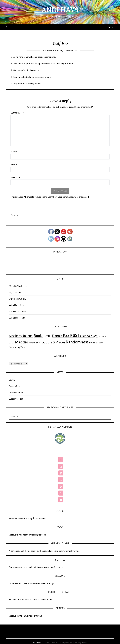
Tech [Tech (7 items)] (23, 347)
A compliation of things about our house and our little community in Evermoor (45, 551)
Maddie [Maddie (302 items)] (22, 342)
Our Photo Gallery (18, 299)
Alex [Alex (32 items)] (12, 336)
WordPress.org (16, 399)
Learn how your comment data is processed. (68, 197)
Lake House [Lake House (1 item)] (102, 336)
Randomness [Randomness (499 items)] (77, 342)
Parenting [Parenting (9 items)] (33, 343)
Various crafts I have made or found (25, 616)
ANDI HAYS (60, 10)
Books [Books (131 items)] (39, 336)
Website (15, 177)
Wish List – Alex (16, 305)
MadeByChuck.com (18, 286)
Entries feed (15, 386)
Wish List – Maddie (18, 318)
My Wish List (15, 292)
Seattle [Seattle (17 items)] (93, 342)
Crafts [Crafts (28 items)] (48, 336)
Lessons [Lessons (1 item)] (12, 343)
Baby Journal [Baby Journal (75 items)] (24, 336)
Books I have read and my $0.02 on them (27, 518)
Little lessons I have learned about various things (32, 583)
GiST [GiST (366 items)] (75, 335)
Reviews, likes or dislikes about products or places (32, 599)
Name (15, 151)
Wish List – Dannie (18, 311)
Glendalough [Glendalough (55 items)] (89, 336)
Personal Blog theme (78, 643)
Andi (75, 50)
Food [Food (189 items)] (67, 336)
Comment (17, 113)
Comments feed (16, 392)
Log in (12, 380)
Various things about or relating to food (27, 535)
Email (15, 164)
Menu (111, 27)
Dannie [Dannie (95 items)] (57, 336)
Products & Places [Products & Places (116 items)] (52, 342)
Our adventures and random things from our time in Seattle (36, 567)
